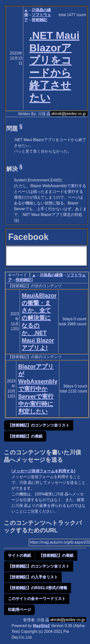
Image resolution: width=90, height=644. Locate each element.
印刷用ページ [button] (19, 610)
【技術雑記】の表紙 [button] (25, 436)
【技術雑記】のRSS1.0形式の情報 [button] (38, 588)
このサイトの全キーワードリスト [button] (37, 599)
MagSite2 (41, 626)
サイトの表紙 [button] (19, 555)
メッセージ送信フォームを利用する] (44, 471)
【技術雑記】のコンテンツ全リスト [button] (39, 425)
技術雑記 (39, 20)
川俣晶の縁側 (51, 275)
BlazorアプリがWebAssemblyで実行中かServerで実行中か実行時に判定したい (38, 389)
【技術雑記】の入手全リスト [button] (33, 577)
